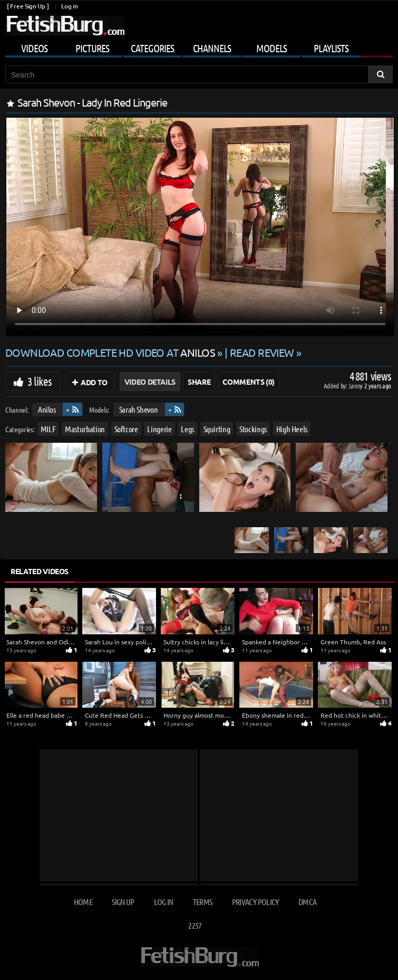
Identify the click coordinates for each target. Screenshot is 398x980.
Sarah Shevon (139, 409)
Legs (187, 428)
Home (83, 902)
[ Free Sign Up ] (28, 6)
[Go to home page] (65, 26)
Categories (152, 48)
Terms (203, 902)
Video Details (150, 382)
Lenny (357, 386)
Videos (34, 48)
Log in (69, 6)
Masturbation (85, 428)
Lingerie (159, 428)
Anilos (47, 409)
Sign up (123, 902)
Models (271, 48)
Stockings (253, 428)
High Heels (292, 428)
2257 (195, 925)
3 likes (40, 381)
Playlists (331, 48)
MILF (48, 428)
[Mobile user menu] (199, 46)
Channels (212, 48)
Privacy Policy (255, 902)
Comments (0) (249, 382)
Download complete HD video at (111, 352)
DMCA (307, 902)
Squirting (217, 428)
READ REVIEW (262, 352)
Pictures (92, 48)
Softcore (126, 428)
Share (199, 382)
